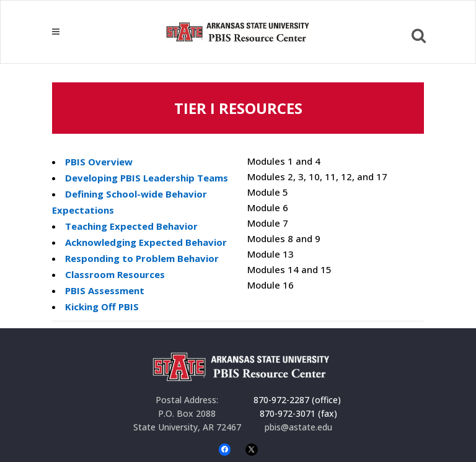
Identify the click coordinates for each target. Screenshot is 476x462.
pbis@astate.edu (298, 428)
